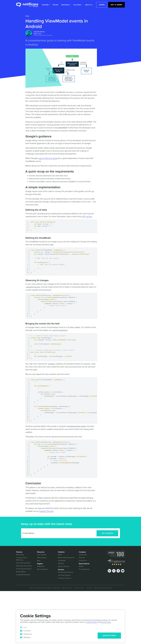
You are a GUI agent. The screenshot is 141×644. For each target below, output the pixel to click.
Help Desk (41, 566)
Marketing (27, 637)
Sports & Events (64, 566)
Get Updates (107, 533)
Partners (82, 558)
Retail (60, 555)
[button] (46, 5)
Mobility (61, 563)
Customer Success (65, 578)
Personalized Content (24, 569)
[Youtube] (123, 571)
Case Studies (42, 555)
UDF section (87, 217)
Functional (27, 631)
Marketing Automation (24, 566)
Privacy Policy (67, 588)
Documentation (42, 569)
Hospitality (62, 561)
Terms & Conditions (53, 588)
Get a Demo (116, 5)
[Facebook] (118, 571)
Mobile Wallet (21, 572)
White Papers (42, 558)
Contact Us (83, 561)
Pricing (55, 5)
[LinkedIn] (109, 571)
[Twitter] (114, 571)
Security (89, 588)
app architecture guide (48, 158)
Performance (28, 634)
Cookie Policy (79, 588)
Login (102, 5)
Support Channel (46, 511)
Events (81, 566)
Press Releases (84, 569)
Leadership (83, 555)
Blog (27, 16)
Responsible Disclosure (103, 588)
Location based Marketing (21, 559)
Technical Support (64, 575)
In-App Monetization (23, 575)
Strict (25, 627)
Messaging (20, 555)
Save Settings (109, 636)
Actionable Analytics (23, 563)
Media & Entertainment (66, 558)
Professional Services (66, 572)
